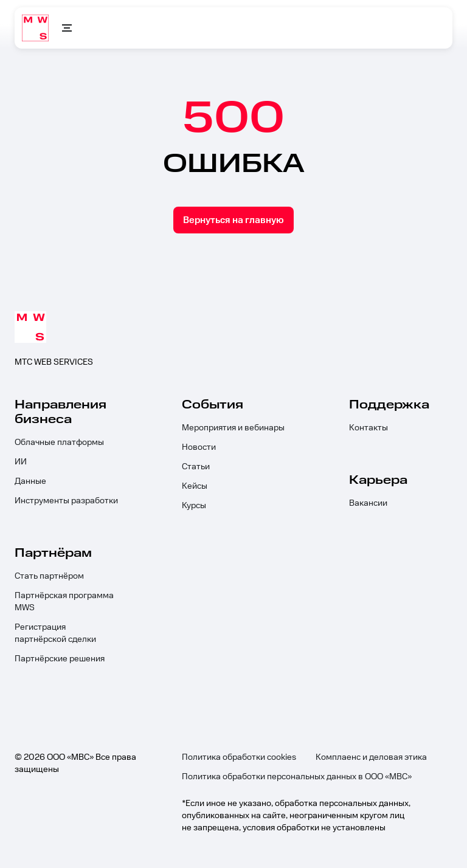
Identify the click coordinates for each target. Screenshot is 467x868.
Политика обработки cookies (239, 757)
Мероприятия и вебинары (233, 428)
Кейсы (195, 486)
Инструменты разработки (66, 501)
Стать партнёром (49, 576)
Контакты (368, 428)
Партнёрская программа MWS (64, 602)
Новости (199, 447)
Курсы (194, 506)
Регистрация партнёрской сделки (55, 633)
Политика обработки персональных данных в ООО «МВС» (297, 777)
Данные (30, 481)
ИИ (21, 462)
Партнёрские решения (60, 659)
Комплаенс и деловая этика (371, 757)
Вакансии (368, 503)
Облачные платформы (59, 443)
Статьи (196, 467)
